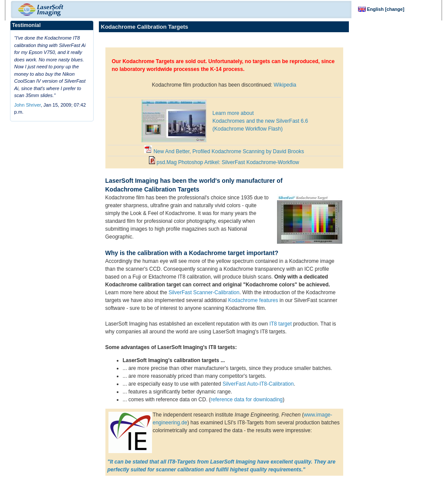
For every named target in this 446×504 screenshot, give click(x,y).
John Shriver (28, 105)
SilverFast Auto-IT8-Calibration (258, 384)
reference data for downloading (247, 400)
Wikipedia (285, 85)
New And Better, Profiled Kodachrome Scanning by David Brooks (224, 151)
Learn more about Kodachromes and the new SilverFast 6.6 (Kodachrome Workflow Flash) (260, 121)
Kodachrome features (253, 300)
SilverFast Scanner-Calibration (204, 292)
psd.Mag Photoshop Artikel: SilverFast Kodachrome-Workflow (224, 162)
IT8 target (280, 324)
